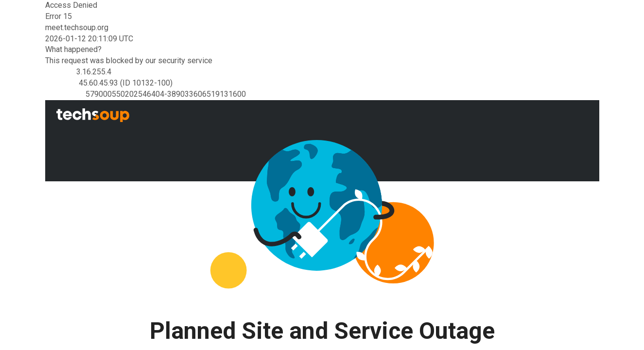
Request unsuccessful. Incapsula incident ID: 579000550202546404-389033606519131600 (322, 175)
